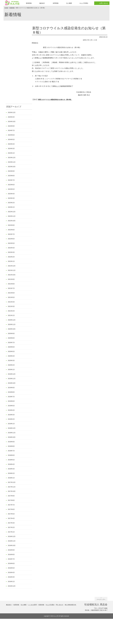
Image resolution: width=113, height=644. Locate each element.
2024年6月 (12, 136)
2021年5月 (12, 307)
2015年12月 (12, 611)
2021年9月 (12, 288)
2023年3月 (12, 203)
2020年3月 (12, 374)
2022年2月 (12, 265)
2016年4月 (12, 597)
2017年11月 (12, 507)
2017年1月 (12, 554)
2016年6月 (12, 587)
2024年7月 (12, 132)
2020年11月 (12, 336)
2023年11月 (12, 165)
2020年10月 (12, 341)
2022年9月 (12, 231)
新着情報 (29, 3)
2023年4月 (12, 198)
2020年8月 (12, 350)
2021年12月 (12, 274)
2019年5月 (12, 421)
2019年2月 (12, 435)
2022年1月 (12, 269)
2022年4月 (12, 255)
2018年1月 (12, 497)
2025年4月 (12, 117)
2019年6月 (12, 416)
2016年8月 (12, 578)
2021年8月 (12, 293)
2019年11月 (12, 393)
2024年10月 (12, 122)
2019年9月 (12, 402)
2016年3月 (12, 602)
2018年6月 (12, 473)
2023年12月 (12, 160)
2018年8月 (12, 464)
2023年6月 (12, 189)
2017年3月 (12, 545)
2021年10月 (12, 283)
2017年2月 (12, 549)
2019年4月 (12, 426)
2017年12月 (12, 502)
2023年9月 (12, 174)
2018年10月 (12, 454)
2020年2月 (12, 378)
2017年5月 (12, 535)
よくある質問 (33, 630)
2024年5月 (12, 141)
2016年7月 (12, 583)
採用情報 (56, 3)
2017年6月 (12, 530)
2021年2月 (12, 321)
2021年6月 (12, 303)
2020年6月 (12, 359)
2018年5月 (12, 478)
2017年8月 (12, 521)
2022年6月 (12, 245)
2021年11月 (12, 279)
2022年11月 (12, 222)
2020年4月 (12, 369)
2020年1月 (12, 383)
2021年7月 (12, 298)
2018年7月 (12, 469)
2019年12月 (12, 388)
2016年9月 (12, 573)
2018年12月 (12, 445)
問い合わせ (60, 630)
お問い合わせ (104, 3)
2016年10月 (12, 568)
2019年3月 (12, 431)
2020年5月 (12, 364)
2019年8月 (12, 407)
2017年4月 (12, 540)
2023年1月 (12, 212)
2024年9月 (12, 127)
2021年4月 (12, 312)
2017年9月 (12, 516)
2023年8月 (12, 179)
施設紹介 (42, 3)
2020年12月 (12, 331)
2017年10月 (12, 511)
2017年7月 (12, 526)
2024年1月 (12, 155)
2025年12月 (12, 113)
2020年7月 (12, 355)
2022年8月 (12, 236)
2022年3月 (12, 260)
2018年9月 (12, 459)
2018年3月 (12, 488)
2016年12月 (12, 559)
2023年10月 (12, 170)
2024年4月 (12, 146)
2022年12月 (12, 217)
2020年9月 (12, 345)
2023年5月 (12, 193)
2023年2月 (12, 208)
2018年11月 (12, 450)
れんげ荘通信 (84, 3)
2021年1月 (12, 326)
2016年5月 (12, 592)
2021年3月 (12, 317)
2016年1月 (12, 606)
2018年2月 (12, 492)
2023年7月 (12, 184)
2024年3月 (12, 151)
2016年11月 (12, 564)
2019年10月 (12, 397)
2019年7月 (12, 412)
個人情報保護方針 (71, 630)
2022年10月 (12, 227)
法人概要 (69, 3)
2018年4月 (12, 483)
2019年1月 (12, 440)
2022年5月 (12, 250)
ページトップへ (101, 625)
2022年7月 (12, 241)
